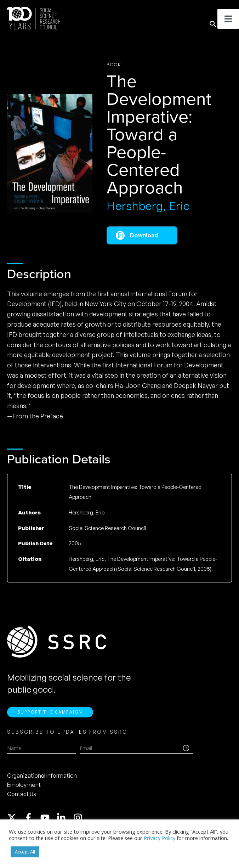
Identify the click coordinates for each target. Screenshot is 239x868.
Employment (24, 785)
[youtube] (48, 818)
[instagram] (79, 818)
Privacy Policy (160, 838)
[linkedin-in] (64, 818)
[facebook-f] (32, 818)
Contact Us (22, 794)
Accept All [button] (25, 852)
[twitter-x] (15, 818)
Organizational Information (42, 776)
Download (144, 235)
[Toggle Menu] (228, 19)
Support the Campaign (50, 712)
